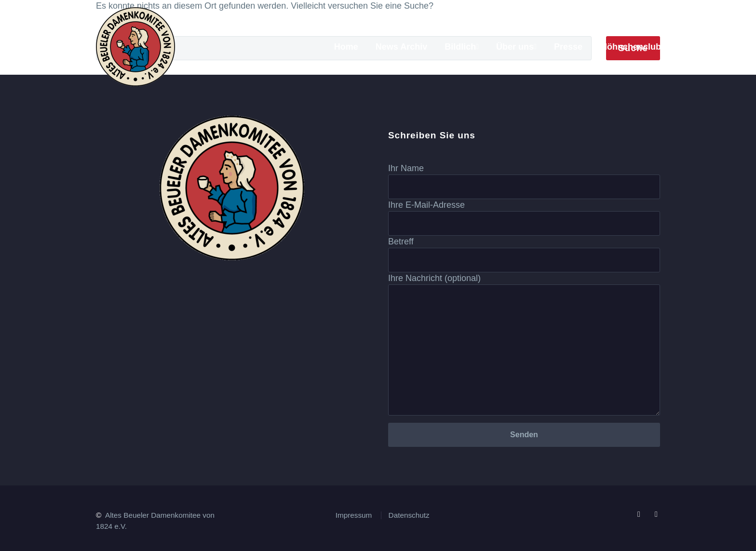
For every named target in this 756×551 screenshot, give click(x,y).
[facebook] (639, 514)
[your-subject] (524, 260)
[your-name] (524, 187)
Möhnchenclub (630, 47)
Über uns (515, 47)
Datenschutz (409, 515)
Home (346, 47)
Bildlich (460, 47)
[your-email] (524, 223)
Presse (568, 47)
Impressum (354, 515)
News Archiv (401, 47)
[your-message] (524, 350)
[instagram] (656, 514)
